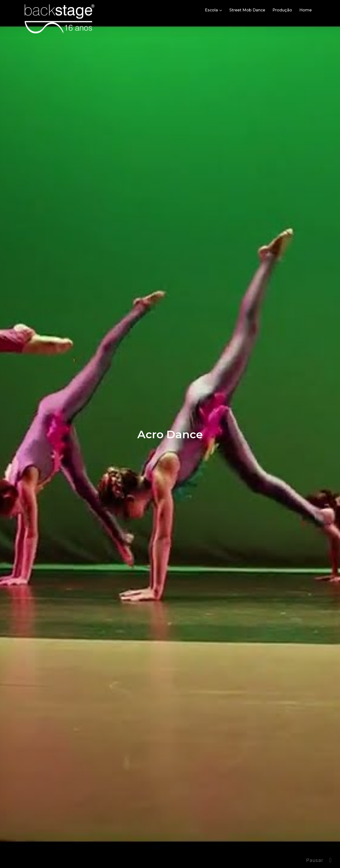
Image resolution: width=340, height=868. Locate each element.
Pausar (315, 860)
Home (305, 10)
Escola (211, 10)
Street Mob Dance (247, 10)
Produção (282, 10)
